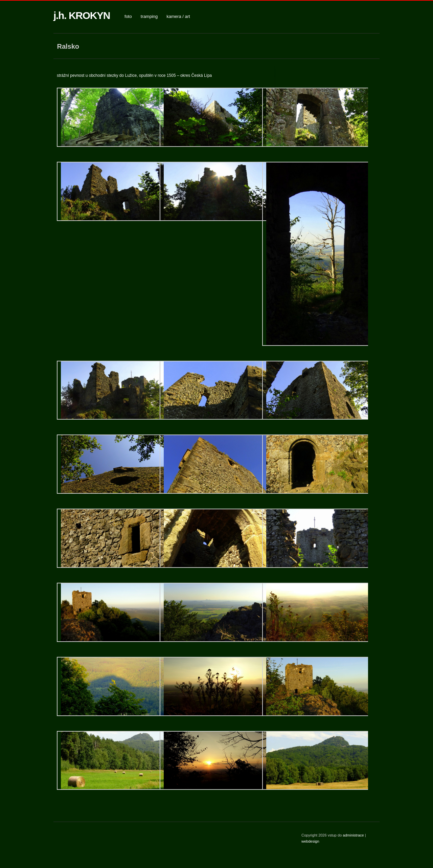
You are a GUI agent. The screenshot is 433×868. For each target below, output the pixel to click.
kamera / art (178, 16)
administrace (354, 835)
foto (128, 16)
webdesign (310, 841)
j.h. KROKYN (82, 15)
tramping (149, 16)
